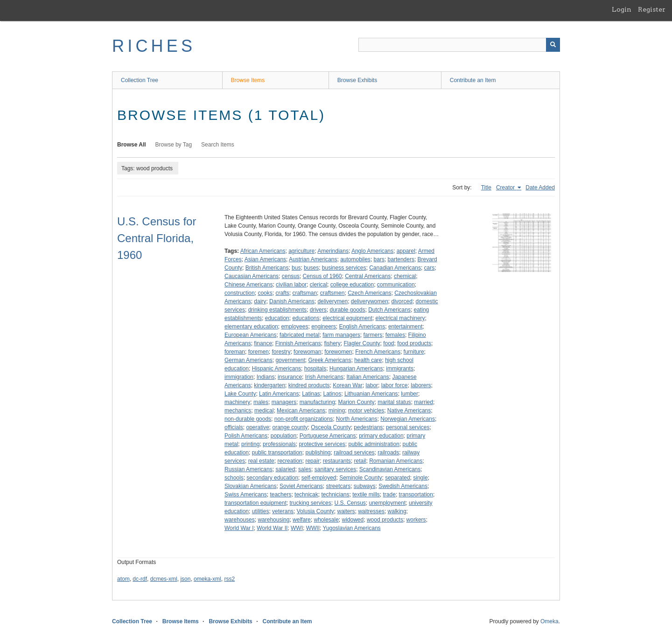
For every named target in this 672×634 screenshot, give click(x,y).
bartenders (401, 259)
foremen (259, 352)
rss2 (229, 579)
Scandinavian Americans (390, 469)
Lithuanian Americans (371, 394)
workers (416, 520)
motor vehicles (366, 411)
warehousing (273, 520)
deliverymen (332, 301)
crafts (282, 293)
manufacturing (317, 402)
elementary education (251, 327)
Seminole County (360, 478)
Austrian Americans (313, 259)
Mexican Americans (301, 411)
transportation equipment (255, 503)
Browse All (132, 145)
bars (379, 259)
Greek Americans (329, 360)
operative (257, 427)
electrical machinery (400, 318)
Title (486, 188)
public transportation (277, 453)
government (290, 360)
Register (652, 9)
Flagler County (362, 343)
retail (360, 461)
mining (337, 411)
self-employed (319, 478)
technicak (306, 495)
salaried (285, 469)
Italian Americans (367, 377)
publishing (318, 453)
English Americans (362, 327)
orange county (290, 427)
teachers (280, 495)
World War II (272, 528)
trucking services (310, 503)
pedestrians (368, 427)
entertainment (405, 327)
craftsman (304, 293)
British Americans (267, 268)
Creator (506, 188)
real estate (261, 461)
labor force (395, 385)
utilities (261, 511)
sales (305, 469)
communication (396, 285)
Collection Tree (140, 80)
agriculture (301, 251)
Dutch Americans (389, 310)
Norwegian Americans (408, 419)
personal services (408, 427)
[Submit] (553, 45)
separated (397, 478)
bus (296, 268)
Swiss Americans (246, 495)
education (277, 318)
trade (389, 495)
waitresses (371, 511)
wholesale (326, 520)
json (185, 579)
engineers (324, 327)
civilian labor (291, 285)
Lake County (240, 394)
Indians (266, 377)
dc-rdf (140, 579)
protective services (322, 444)
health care (368, 360)
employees (294, 327)
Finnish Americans (298, 343)
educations (306, 318)
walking (397, 511)
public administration (374, 444)
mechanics (238, 411)
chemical (405, 276)
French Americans (378, 352)
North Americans (357, 419)
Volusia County (315, 511)
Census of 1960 (322, 276)
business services (344, 268)
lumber (409, 394)
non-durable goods (248, 419)
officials (234, 427)
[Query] (459, 45)
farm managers (341, 335)
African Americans (263, 251)
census (291, 276)
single (420, 478)
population (283, 436)
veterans (283, 511)
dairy (260, 301)
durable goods (347, 310)
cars (430, 268)
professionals (279, 444)
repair (312, 461)
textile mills (366, 495)
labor (372, 385)
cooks (265, 293)
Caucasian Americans (252, 276)
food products (414, 343)
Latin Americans (279, 394)
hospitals (315, 369)
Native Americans (409, 411)
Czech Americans (369, 293)
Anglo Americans (372, 251)
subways (365, 486)
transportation (416, 495)
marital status (394, 402)
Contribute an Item (473, 80)
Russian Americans (248, 469)
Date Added (540, 188)
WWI (297, 528)
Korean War (348, 385)
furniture (414, 352)
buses (311, 268)
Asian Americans (265, 259)
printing (250, 444)
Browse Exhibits (357, 80)
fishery (332, 343)
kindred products (309, 385)
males (261, 402)
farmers (373, 335)
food (388, 343)
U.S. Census (350, 503)
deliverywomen (370, 301)
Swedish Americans (403, 486)
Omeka (549, 621)
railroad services (354, 453)
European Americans (250, 335)
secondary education (272, 478)
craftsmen (332, 293)
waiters (346, 511)
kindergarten (269, 385)
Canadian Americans (395, 268)
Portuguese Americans (328, 436)
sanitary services (335, 469)
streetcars (338, 486)
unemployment (388, 503)
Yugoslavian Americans (351, 528)
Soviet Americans (301, 486)
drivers (318, 310)
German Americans (248, 360)
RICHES (154, 46)
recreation (290, 461)
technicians (335, 495)
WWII (313, 528)
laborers (421, 385)
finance (263, 343)
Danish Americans (292, 301)
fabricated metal (299, 335)
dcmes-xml (164, 579)
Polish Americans (246, 436)
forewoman (307, 352)
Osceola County (331, 427)
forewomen (338, 352)
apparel (406, 251)
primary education (381, 436)
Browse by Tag (174, 145)
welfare (302, 520)
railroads (388, 453)
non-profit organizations (304, 419)
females (395, 335)
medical (264, 411)
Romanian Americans (396, 461)
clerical (318, 285)
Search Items (218, 145)
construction (240, 293)
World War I (239, 528)
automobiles (355, 259)
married (423, 402)
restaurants (337, 461)
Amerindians (333, 251)
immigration (239, 377)
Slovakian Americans (250, 486)
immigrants (400, 369)
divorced (402, 301)
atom (123, 579)
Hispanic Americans (276, 369)
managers (284, 402)
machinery (237, 402)
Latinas (311, 394)
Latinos (332, 394)
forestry (281, 352)
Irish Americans (324, 377)
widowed (353, 520)
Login (622, 9)
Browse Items (248, 80)
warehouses (240, 520)
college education (352, 285)
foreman (235, 352)
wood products (385, 520)
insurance (290, 377)
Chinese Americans (248, 285)
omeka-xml (207, 579)
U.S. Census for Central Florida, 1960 (157, 238)
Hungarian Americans (356, 369)
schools (234, 478)
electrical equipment (347, 318)
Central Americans (368, 276)
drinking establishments (277, 310)
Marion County (356, 402)
